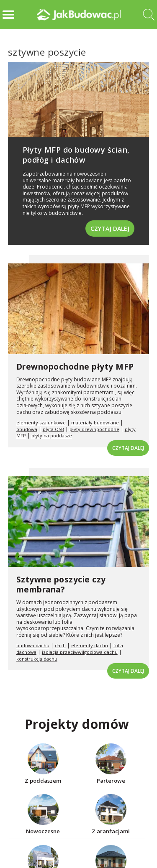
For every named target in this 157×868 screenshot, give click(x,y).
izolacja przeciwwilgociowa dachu (80, 652)
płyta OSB (53, 429)
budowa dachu (33, 645)
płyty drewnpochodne (94, 429)
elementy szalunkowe (41, 423)
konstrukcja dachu (37, 659)
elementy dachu (90, 645)
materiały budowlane (95, 423)
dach (60, 645)
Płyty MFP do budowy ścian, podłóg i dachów (76, 154)
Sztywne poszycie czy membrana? (61, 585)
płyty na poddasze (52, 435)
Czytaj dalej (110, 228)
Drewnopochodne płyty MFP (75, 367)
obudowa (27, 429)
